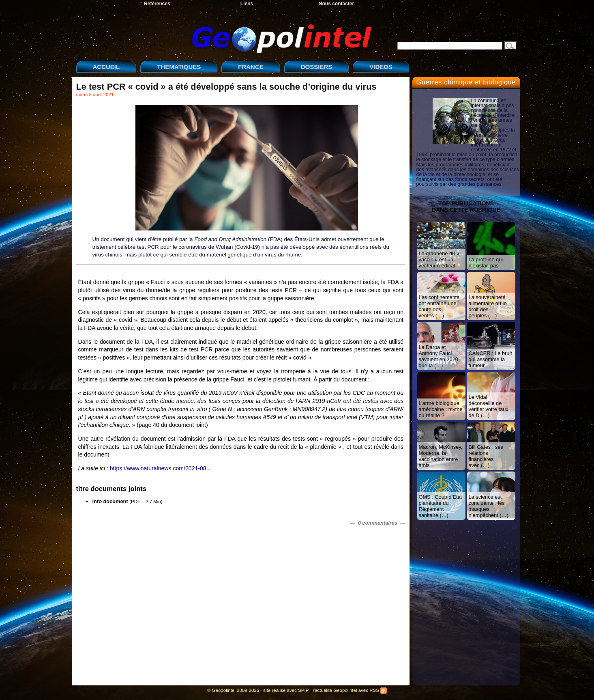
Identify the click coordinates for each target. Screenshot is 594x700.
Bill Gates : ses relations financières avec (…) (486, 456)
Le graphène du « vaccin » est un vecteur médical (439, 260)
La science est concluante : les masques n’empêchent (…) (489, 506)
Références (157, 4)
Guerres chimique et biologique (466, 82)
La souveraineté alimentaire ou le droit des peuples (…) (488, 306)
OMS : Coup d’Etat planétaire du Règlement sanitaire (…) (441, 506)
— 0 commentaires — (378, 523)
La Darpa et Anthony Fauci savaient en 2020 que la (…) (439, 356)
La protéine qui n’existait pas (486, 263)
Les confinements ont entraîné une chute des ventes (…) (439, 306)
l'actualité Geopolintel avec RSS (350, 690)
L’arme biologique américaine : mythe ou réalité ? (441, 409)
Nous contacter (336, 4)
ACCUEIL (106, 67)
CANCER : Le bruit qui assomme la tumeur (490, 359)
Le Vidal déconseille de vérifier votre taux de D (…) (489, 406)
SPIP (303, 690)
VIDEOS (381, 67)
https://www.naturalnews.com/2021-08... (161, 468)
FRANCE (251, 67)
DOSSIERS (317, 67)
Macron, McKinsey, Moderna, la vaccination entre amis (441, 456)
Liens (247, 4)
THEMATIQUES (179, 67)
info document (110, 501)
